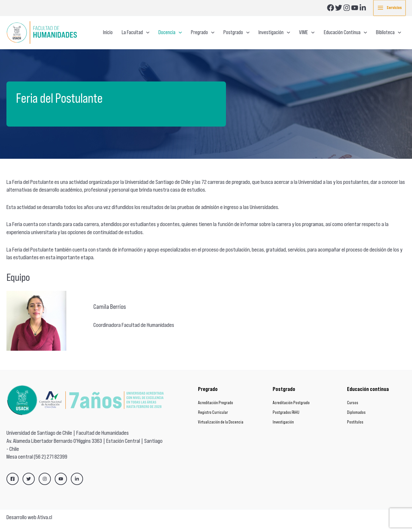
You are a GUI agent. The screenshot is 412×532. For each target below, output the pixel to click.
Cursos (353, 403)
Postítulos (355, 422)
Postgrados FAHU (286, 412)
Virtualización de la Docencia (221, 422)
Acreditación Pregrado (215, 403)
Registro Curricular (213, 412)
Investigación (283, 422)
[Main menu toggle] (390, 8)
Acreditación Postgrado (291, 403)
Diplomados (356, 412)
